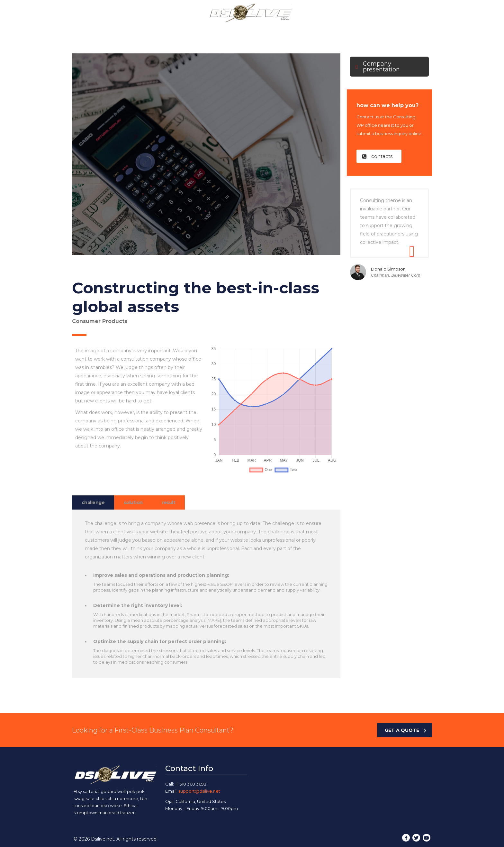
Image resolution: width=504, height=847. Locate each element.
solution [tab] (133, 502)
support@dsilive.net (199, 791)
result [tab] (169, 502)
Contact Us (332, 30)
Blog (302, 30)
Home (166, 30)
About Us (196, 30)
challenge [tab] (93, 502)
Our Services (234, 30)
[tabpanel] (206, 594)
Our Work (273, 30)
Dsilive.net (103, 839)
